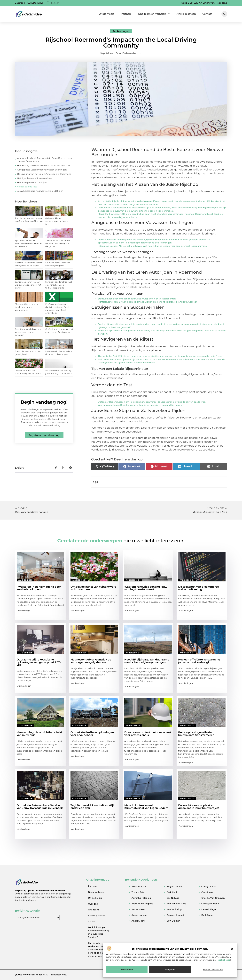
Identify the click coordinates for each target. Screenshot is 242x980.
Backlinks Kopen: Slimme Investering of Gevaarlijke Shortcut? (99, 932)
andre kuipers (139, 915)
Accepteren (127, 970)
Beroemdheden (97, 892)
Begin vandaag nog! (44, 402)
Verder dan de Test (27, 187)
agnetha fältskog (141, 898)
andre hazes (139, 909)
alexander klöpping (142, 904)
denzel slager (209, 909)
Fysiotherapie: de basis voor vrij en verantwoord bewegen (29, 332)
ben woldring (174, 909)
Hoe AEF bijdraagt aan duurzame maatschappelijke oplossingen (147, 661)
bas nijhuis (173, 898)
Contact (207, 14)
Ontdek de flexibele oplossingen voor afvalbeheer (92, 734)
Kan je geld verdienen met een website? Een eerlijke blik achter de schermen (98, 949)
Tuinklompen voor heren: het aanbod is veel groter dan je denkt (58, 243)
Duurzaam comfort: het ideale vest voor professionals (148, 734)
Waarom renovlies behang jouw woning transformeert (146, 588)
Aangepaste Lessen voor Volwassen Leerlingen (42, 170)
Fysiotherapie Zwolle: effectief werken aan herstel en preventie (28, 243)
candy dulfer (209, 886)
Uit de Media (107, 14)
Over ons (93, 904)
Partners (126, 14)
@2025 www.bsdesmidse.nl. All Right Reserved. (41, 975)
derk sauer (207, 915)
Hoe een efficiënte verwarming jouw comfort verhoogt (199, 661)
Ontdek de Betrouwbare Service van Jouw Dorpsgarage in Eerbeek (40, 807)
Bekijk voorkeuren (213, 970)
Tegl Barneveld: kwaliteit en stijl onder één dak (92, 807)
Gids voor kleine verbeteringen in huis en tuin (57, 221)
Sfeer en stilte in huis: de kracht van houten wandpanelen (27, 307)
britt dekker (173, 921)
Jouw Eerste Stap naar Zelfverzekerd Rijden (40, 191)
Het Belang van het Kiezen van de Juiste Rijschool (44, 165)
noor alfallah (139, 886)
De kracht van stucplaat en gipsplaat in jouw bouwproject (199, 807)
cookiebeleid (224, 960)
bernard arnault (175, 915)
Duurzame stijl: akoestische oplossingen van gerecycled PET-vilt (39, 662)
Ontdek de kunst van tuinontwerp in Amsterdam (93, 588)
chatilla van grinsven (213, 898)
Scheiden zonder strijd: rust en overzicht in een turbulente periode (59, 285)
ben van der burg (176, 904)
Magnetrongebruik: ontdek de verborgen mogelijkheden (91, 661)
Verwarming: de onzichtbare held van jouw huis (39, 734)
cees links (207, 892)
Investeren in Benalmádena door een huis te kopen (39, 588)
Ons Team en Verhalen (154, 14)
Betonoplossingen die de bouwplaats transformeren (196, 734)
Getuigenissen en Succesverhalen (35, 178)
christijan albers (210, 904)
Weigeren (170, 970)
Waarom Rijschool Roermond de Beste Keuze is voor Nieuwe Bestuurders (44, 160)
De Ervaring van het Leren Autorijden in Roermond (44, 174)
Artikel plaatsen (186, 14)
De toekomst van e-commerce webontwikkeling (199, 588)
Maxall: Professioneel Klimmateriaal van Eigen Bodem (146, 807)
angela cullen (174, 886)
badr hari (172, 892)
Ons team (94, 910)
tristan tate (138, 892)
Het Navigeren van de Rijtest (32, 182)
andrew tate (139, 921)
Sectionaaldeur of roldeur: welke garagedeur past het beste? (28, 285)
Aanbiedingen (121, 31)
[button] (232, 949)
